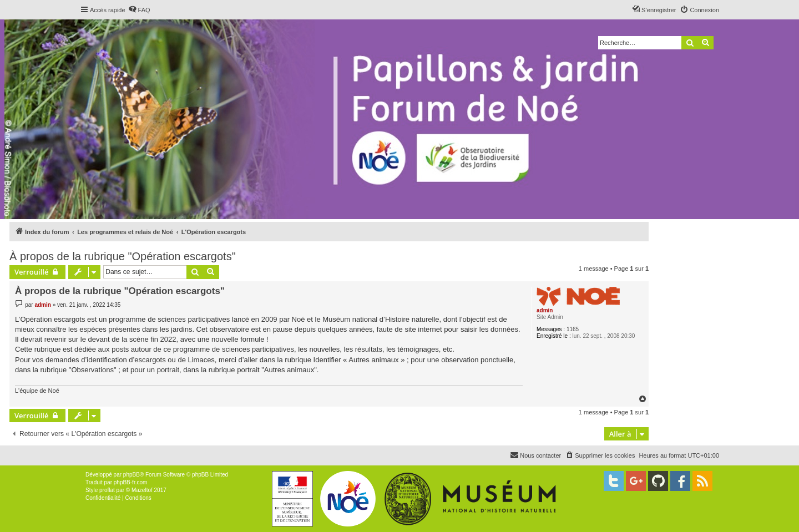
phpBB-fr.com (131, 482)
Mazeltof (142, 490)
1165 (573, 329)
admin (545, 310)
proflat (107, 490)
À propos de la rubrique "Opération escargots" (123, 256)
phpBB (132, 475)
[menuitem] (139, 10)
